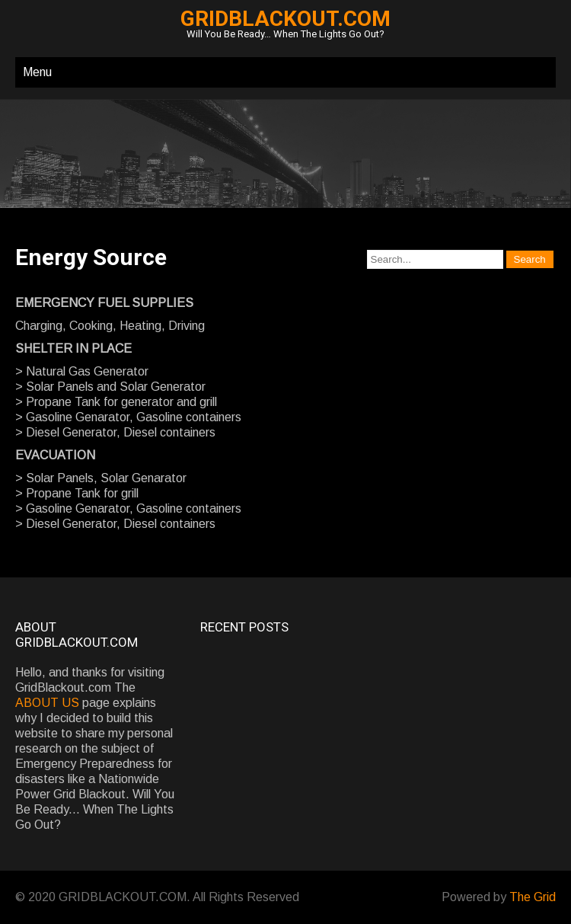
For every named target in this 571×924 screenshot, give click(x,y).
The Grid (533, 897)
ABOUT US (47, 703)
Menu (37, 72)
